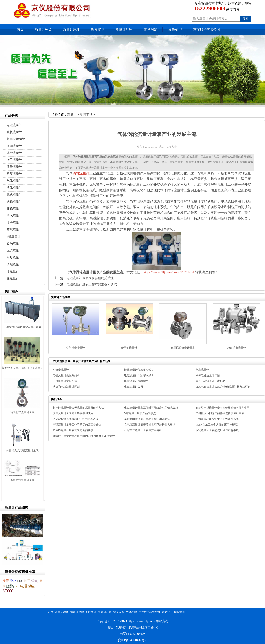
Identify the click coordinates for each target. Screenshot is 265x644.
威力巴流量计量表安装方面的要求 (73, 430)
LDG (20, 581)
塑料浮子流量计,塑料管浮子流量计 (23, 368)
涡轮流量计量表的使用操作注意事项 (217, 430)
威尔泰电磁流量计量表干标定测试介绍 (147, 419)
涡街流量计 (14, 153)
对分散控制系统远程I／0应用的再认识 (75, 419)
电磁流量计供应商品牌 (66, 375)
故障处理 (175, 29)
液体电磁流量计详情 (208, 375)
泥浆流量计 (14, 251)
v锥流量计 (14, 237)
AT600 (8, 591)
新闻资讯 (98, 29)
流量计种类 (43, 29)
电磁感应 (27, 586)
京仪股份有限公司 (207, 29)
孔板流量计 (14, 132)
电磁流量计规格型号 (136, 381)
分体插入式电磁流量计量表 (22, 450)
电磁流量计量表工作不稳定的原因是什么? (78, 425)
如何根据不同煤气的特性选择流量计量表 (220, 413)
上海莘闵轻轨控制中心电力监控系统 (217, 419)
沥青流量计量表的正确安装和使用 (73, 413)
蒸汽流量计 (14, 230)
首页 (20, 29)
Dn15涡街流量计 (236, 348)
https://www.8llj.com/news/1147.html (169, 272)
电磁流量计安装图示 (65, 381)
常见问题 (150, 29)
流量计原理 (71, 29)
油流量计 (13, 271)
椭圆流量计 (14, 146)
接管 (6, 581)
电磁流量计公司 (134, 387)
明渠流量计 (14, 174)
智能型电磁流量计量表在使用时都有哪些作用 (223, 408)
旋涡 (10, 586)
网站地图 (180, 612)
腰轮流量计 (14, 209)
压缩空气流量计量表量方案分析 (143, 430)
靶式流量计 (14, 195)
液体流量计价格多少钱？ (139, 370)
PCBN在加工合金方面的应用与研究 (217, 425)
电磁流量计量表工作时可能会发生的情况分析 (151, 408)
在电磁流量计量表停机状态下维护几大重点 (150, 425)
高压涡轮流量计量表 (183, 348)
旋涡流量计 (14, 244)
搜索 (245, 19)
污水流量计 (14, 216)
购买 (27, 581)
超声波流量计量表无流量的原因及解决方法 (78, 408)
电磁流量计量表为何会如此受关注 (90, 278)
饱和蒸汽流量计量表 (22, 480)
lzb (17, 586)
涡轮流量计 (14, 202)
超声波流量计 (16, 139)
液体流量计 (14, 188)
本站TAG (167, 612)
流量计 (72, 115)
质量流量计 (14, 167)
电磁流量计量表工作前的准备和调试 (92, 284)
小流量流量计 (61, 370)
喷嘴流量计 (14, 264)
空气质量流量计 (75, 348)
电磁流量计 (14, 125)
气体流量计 (14, 181)
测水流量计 (202, 370)
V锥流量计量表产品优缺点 (140, 413)
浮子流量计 (14, 223)
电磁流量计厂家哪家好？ (139, 375)
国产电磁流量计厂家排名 (210, 381)
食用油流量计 (129, 348)
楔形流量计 (14, 257)
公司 (35, 581)
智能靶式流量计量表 (22, 412)
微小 (13, 581)
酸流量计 (13, 278)
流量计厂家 (124, 29)
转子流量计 (14, 160)
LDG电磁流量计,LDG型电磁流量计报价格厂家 (223, 387)
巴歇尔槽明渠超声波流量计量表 (22, 327)
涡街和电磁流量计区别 (66, 387)
